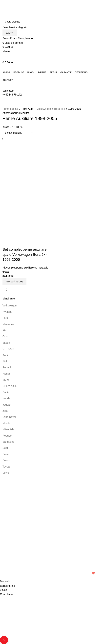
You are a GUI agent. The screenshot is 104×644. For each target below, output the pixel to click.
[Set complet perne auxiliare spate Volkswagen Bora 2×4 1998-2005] (27, 165)
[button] (14, 282)
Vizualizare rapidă (7, 289)
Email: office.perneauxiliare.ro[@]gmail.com (28, 523)
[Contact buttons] (4, 640)
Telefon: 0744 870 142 (17, 517)
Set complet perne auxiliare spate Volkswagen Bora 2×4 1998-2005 (25, 255)
